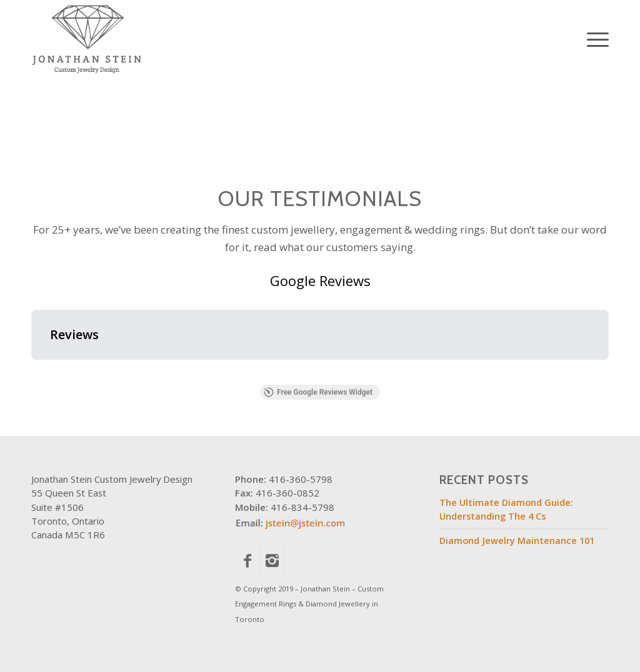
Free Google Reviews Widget (318, 392)
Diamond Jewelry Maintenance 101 (517, 541)
